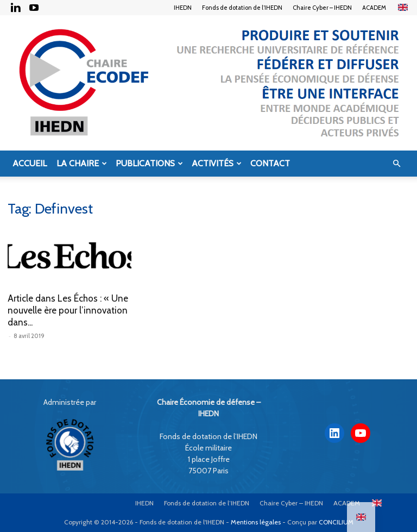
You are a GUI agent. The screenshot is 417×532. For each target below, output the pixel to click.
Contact (270, 163)
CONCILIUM (336, 522)
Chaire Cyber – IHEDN (322, 8)
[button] (396, 164)
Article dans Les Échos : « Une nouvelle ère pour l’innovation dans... (68, 310)
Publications (149, 163)
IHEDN (183, 8)
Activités (217, 163)
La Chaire (82, 163)
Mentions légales (256, 522)
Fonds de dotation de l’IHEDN (242, 8)
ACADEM (374, 8)
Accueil (30, 163)
